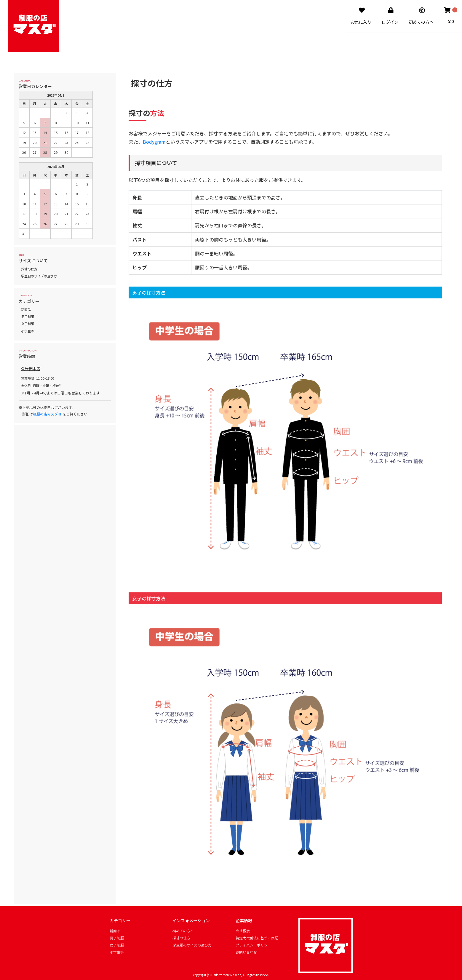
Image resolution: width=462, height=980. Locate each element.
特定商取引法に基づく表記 (257, 938)
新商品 (26, 309)
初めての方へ (183, 931)
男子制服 (28, 316)
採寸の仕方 (29, 269)
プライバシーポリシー (253, 945)
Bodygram (154, 142)
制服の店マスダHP (48, 414)
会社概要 (243, 931)
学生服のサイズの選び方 (39, 276)
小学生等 (28, 331)
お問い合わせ (246, 952)
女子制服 (28, 324)
